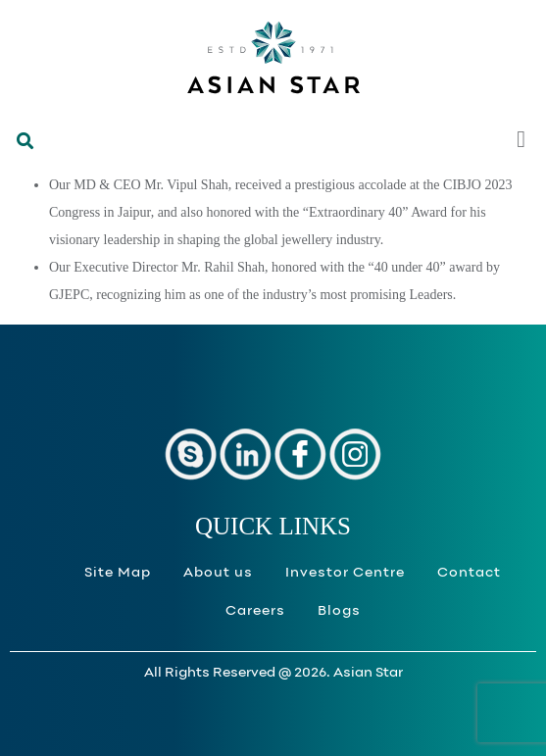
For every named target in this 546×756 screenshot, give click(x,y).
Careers (255, 611)
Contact (469, 573)
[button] (22, 148)
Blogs (339, 611)
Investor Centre (345, 573)
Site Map (118, 573)
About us (218, 573)
